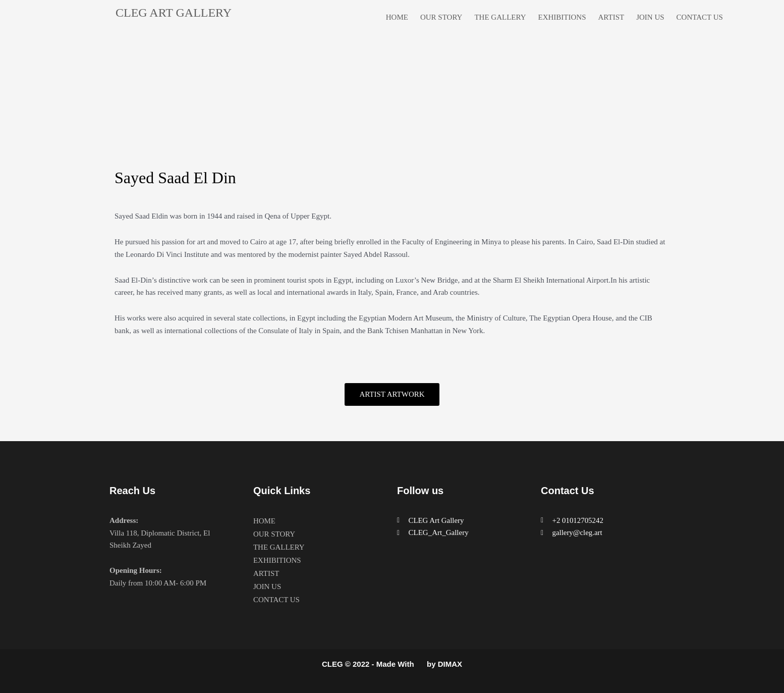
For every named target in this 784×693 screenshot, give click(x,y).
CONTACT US (700, 17)
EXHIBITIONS (562, 17)
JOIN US (650, 17)
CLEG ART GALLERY (174, 13)
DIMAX (450, 664)
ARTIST (611, 17)
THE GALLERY (500, 17)
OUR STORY (441, 17)
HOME (397, 17)
